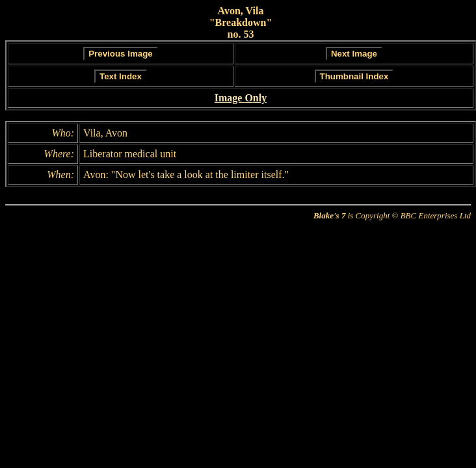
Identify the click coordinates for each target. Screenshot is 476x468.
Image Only (241, 98)
